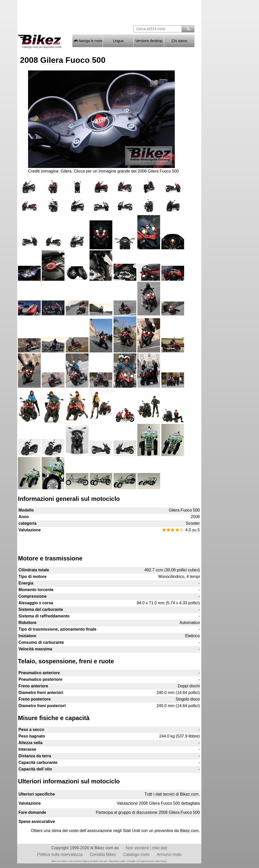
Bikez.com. (190, 831)
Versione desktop (149, 41)
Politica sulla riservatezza (60, 854)
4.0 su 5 (193, 530)
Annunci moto (169, 854)
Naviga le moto (88, 41)
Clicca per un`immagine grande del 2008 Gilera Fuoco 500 (126, 171)
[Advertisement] (109, 541)
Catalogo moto (136, 854)
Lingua (118, 41)
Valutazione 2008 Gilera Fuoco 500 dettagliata (158, 803)
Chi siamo (179, 41)
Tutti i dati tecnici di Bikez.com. (172, 794)
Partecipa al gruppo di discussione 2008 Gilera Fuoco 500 (148, 812)
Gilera (52, 60)
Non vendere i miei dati (146, 848)
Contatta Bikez (103, 854)
